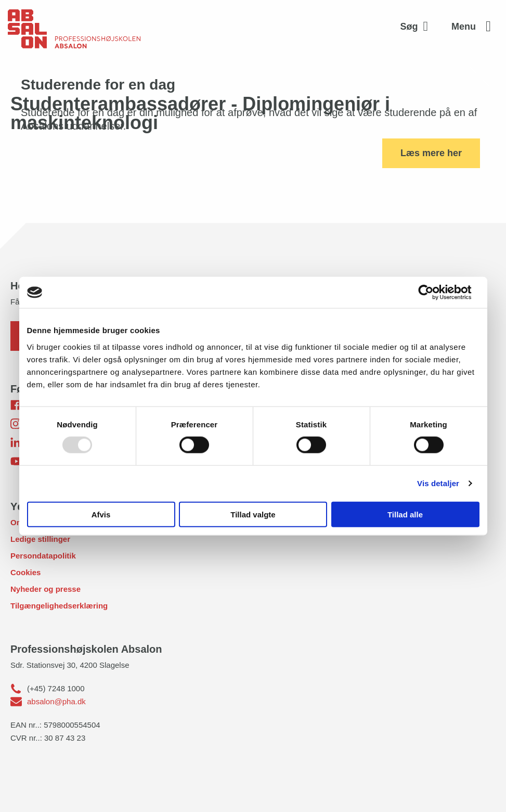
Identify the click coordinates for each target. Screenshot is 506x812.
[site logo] (74, 27)
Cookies (25, 572)
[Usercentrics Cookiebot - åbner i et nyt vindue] (434, 293)
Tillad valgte (253, 514)
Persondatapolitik (43, 556)
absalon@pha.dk (56, 701)
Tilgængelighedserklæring (59, 606)
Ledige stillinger (40, 539)
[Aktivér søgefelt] (417, 27)
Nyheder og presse (46, 589)
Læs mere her (431, 153)
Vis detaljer (438, 483)
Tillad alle (405, 514)
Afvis (101, 514)
